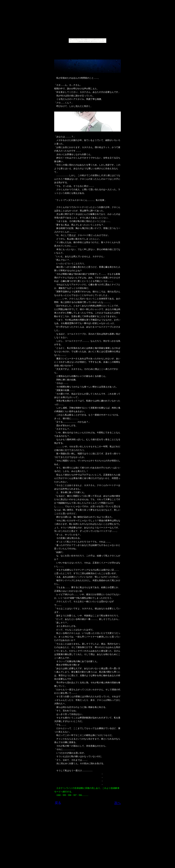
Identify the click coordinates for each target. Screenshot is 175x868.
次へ (118, 803)
